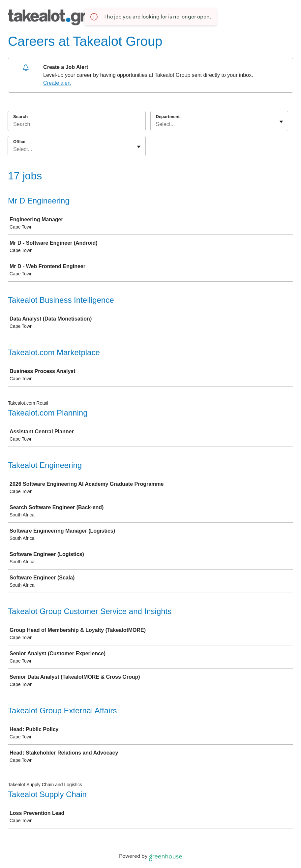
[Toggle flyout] (281, 122)
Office (19, 142)
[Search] (77, 125)
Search (20, 117)
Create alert (57, 83)
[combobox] (157, 124)
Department (168, 117)
